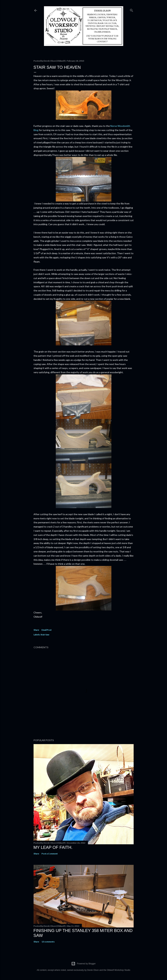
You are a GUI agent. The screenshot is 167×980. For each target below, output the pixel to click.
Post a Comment (50, 854)
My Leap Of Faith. (53, 847)
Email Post (47, 630)
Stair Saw (45, 635)
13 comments (48, 942)
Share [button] (36, 630)
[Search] (132, 10)
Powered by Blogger (83, 964)
